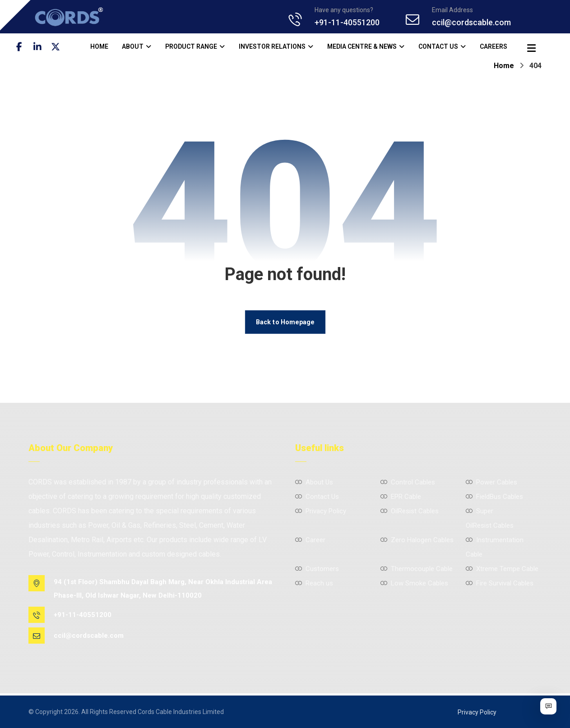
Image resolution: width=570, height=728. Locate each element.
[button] (19, 47)
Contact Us (317, 497)
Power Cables (491, 482)
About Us (314, 482)
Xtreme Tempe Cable (502, 569)
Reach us (314, 583)
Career (310, 540)
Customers (317, 569)
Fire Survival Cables (500, 583)
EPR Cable (401, 497)
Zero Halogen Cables (417, 540)
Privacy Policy (321, 511)
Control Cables (408, 482)
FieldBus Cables (494, 497)
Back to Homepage (285, 322)
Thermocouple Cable (417, 569)
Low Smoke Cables (414, 583)
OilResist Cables (410, 511)
